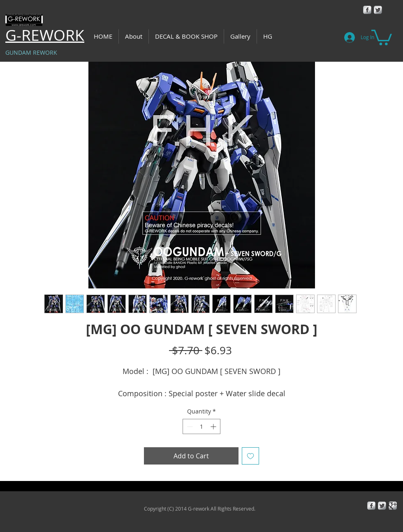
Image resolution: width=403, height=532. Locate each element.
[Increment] (214, 426)
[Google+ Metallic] (393, 506)
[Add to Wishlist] (250, 456)
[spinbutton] (201, 426)
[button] (382, 37)
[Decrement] (189, 426)
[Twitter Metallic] (378, 10)
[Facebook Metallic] (367, 10)
